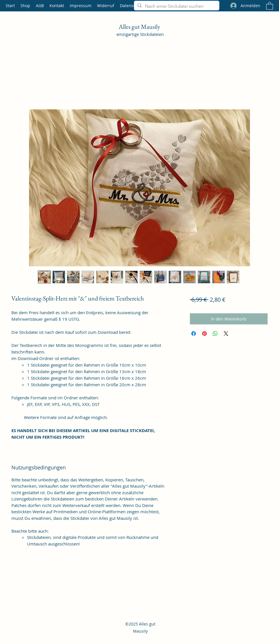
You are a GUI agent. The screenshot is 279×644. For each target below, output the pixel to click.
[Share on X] (226, 334)
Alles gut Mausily (140, 27)
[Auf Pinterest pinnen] (204, 334)
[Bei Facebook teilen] (194, 334)
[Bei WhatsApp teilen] (215, 334)
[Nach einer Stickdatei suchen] (176, 6)
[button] (270, 6)
